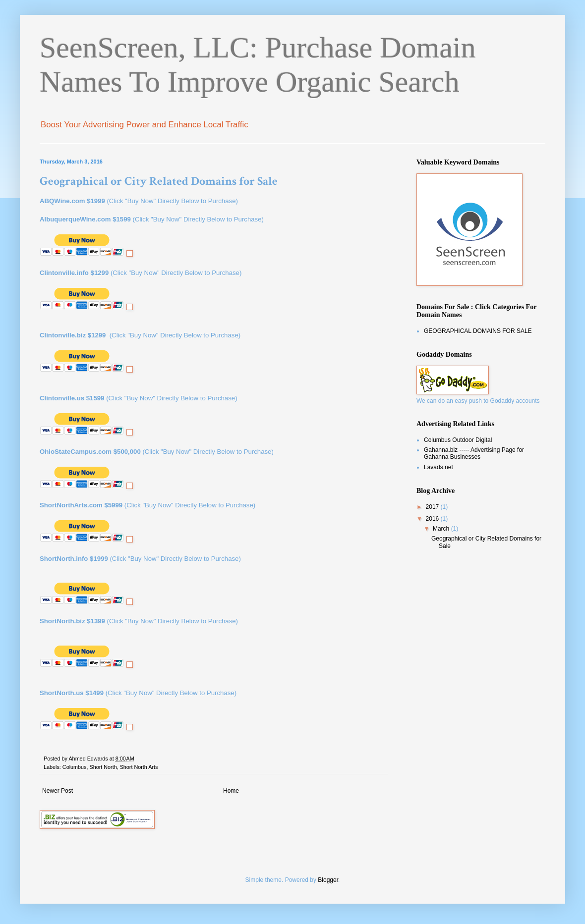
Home (231, 791)
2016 (433, 519)
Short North (103, 767)
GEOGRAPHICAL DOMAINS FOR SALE (478, 331)
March (442, 529)
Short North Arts (139, 767)
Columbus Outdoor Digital (458, 440)
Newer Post (58, 791)
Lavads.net (439, 467)
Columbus (75, 767)
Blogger (328, 880)
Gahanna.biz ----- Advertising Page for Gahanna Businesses (474, 453)
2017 (433, 507)
